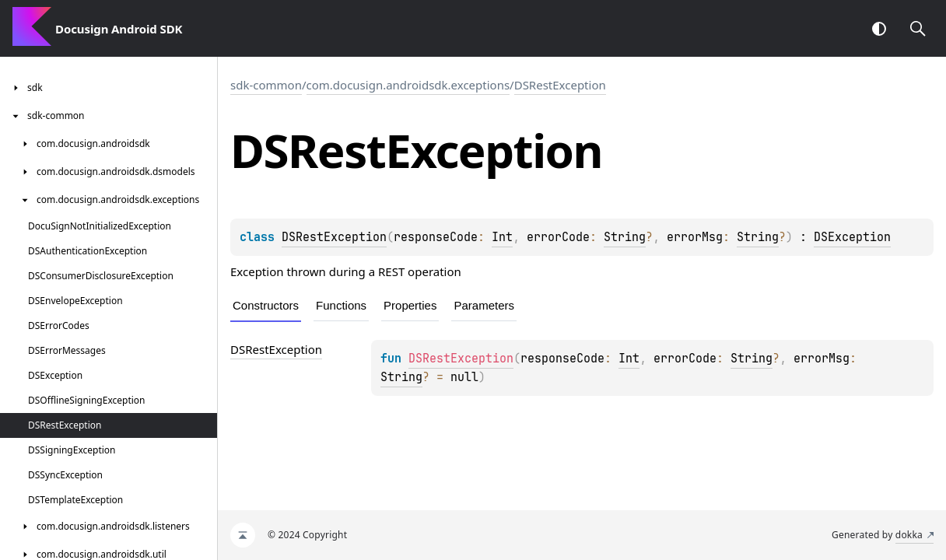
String (625, 237)
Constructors (266, 305)
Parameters (484, 305)
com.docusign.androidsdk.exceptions (408, 85)
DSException (852, 237)
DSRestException (560, 85)
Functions (341, 305)
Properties (410, 305)
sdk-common (266, 85)
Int (502, 237)
